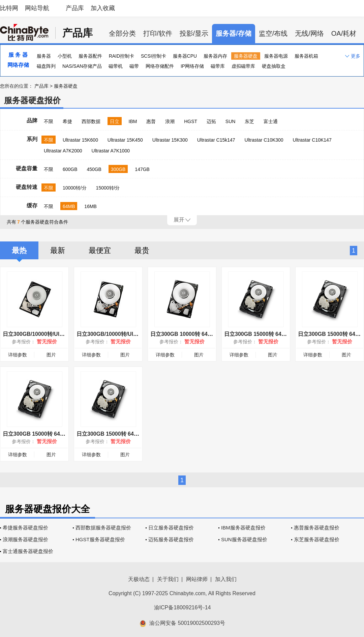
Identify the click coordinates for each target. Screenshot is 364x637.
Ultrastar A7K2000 (63, 151)
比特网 (9, 8)
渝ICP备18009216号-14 (183, 607)
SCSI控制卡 (154, 56)
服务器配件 (90, 56)
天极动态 (139, 579)
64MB (69, 206)
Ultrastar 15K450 (125, 140)
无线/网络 (309, 33)
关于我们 (168, 579)
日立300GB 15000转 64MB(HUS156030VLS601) (62, 434)
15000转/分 (108, 188)
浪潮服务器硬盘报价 (25, 539)
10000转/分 (75, 188)
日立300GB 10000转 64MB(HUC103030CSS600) (210, 334)
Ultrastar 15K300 (170, 140)
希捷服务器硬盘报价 (25, 528)
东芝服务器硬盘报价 (317, 539)
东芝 (249, 121)
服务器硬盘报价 (32, 100)
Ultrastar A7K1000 (111, 151)
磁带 (134, 66)
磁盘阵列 (46, 66)
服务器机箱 (306, 56)
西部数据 (91, 121)
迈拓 (211, 121)
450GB (94, 169)
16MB (90, 206)
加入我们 (226, 579)
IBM (133, 121)
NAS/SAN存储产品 (82, 66)
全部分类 (122, 33)
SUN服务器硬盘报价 (244, 539)
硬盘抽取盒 (274, 66)
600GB (70, 169)
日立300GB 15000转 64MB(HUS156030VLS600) (283, 334)
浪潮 (170, 121)
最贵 (142, 250)
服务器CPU (185, 56)
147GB (142, 169)
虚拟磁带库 (243, 66)
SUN (231, 121)
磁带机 (116, 66)
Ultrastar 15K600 (80, 140)
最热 (19, 250)
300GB (118, 169)
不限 (49, 121)
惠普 (151, 121)
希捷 (67, 121)
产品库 (75, 8)
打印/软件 (158, 33)
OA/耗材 (344, 33)
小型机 (65, 56)
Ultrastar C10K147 (312, 140)
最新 (58, 250)
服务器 (44, 56)
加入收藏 (103, 8)
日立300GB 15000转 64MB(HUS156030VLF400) (135, 434)
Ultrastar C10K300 (264, 140)
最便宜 (100, 250)
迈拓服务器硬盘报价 (171, 539)
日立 (115, 121)
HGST (191, 121)
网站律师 (197, 579)
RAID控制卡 (122, 56)
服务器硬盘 (246, 56)
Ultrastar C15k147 (216, 140)
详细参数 (18, 355)
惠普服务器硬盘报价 (317, 528)
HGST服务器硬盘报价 (100, 539)
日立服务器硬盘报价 (171, 528)
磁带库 (218, 66)
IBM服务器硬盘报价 (243, 528)
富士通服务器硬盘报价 (28, 551)
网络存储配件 (160, 66)
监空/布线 (273, 33)
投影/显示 (194, 33)
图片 (51, 355)
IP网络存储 (192, 66)
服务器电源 (276, 56)
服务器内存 (215, 56)
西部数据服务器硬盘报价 (103, 528)
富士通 (271, 121)
